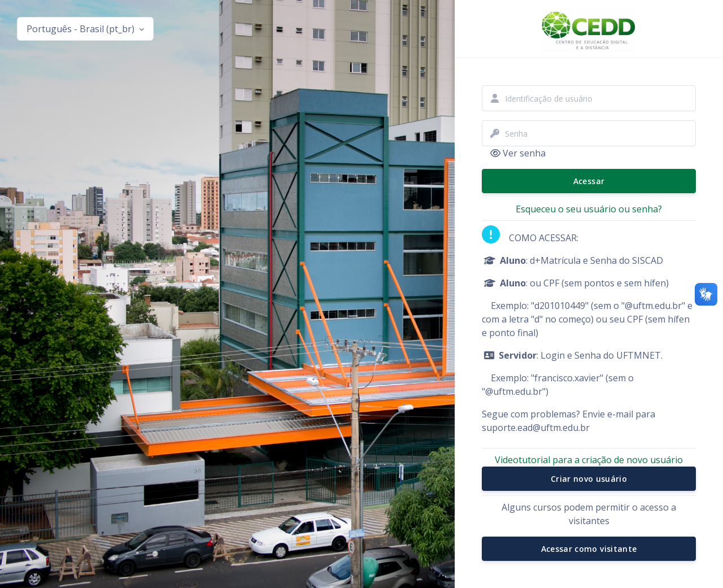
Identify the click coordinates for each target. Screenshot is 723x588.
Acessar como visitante (589, 549)
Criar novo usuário (589, 479)
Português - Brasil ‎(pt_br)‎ (82, 29)
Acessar (589, 181)
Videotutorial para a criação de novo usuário (589, 460)
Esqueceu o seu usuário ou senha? (589, 209)
